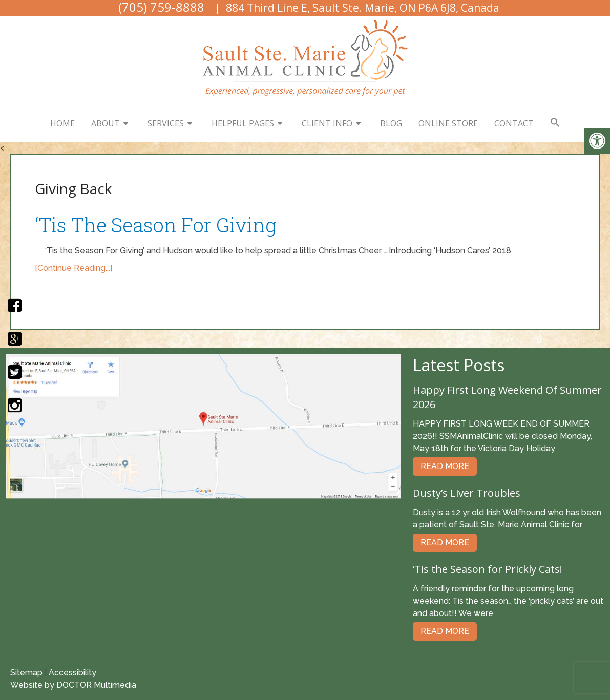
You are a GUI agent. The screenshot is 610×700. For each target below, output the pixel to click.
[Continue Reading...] (73, 268)
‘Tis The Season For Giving (156, 225)
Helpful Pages (243, 123)
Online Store (448, 123)
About (106, 123)
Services (166, 123)
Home (62, 123)
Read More (445, 466)
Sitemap (26, 673)
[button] (555, 123)
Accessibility (72, 673)
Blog (391, 123)
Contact (514, 123)
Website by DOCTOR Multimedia (73, 685)
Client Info (327, 123)
